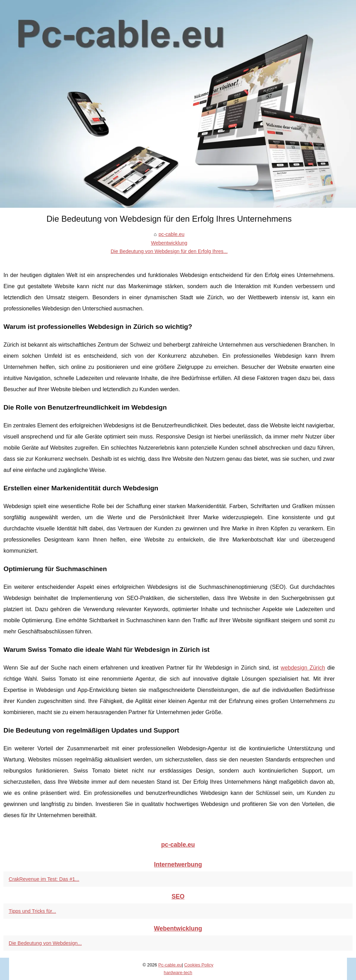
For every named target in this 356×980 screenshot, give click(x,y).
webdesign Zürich (303, 668)
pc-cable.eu (171, 234)
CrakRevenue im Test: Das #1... (44, 879)
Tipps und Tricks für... (32, 911)
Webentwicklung (169, 243)
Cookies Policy (199, 965)
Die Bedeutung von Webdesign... (45, 943)
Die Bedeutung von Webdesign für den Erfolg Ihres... (169, 251)
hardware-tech (178, 973)
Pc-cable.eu (170, 965)
